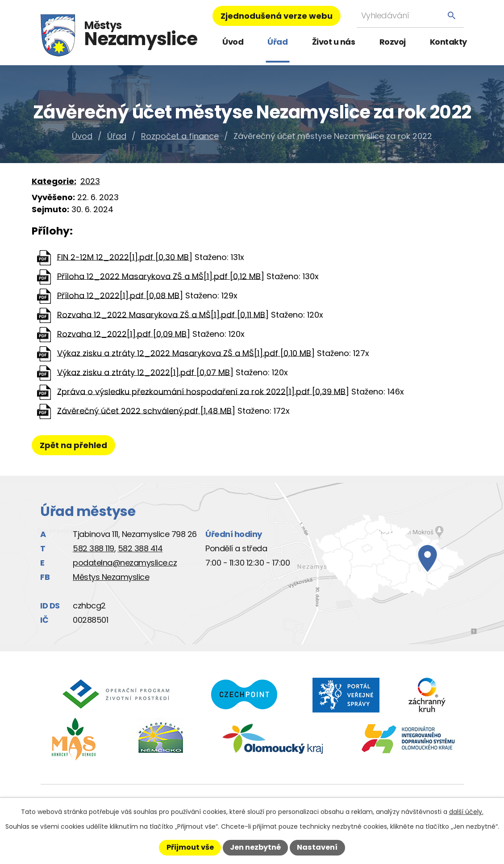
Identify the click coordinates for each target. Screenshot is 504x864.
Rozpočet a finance (180, 136)
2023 (90, 181)
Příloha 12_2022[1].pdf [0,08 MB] (120, 295)
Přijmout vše (190, 847)
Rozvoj (393, 42)
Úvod (233, 42)
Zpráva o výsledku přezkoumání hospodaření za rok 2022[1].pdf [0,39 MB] (203, 391)
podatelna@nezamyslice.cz (125, 563)
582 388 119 (94, 548)
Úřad (277, 42)
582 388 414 (140, 548)
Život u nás (334, 42)
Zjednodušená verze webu (277, 16)
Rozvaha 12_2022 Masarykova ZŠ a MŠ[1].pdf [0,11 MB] (163, 314)
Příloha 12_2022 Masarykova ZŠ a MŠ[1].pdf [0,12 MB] (161, 276)
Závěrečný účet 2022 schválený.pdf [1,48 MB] (146, 410)
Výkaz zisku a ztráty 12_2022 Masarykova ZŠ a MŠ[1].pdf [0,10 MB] (186, 353)
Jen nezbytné (255, 847)
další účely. (466, 812)
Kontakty (448, 42)
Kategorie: (54, 181)
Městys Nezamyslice (111, 577)
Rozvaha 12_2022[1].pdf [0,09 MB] (124, 333)
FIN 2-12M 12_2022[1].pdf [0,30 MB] (125, 257)
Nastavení (317, 847)
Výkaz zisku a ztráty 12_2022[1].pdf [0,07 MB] (145, 372)
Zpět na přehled (77, 445)
